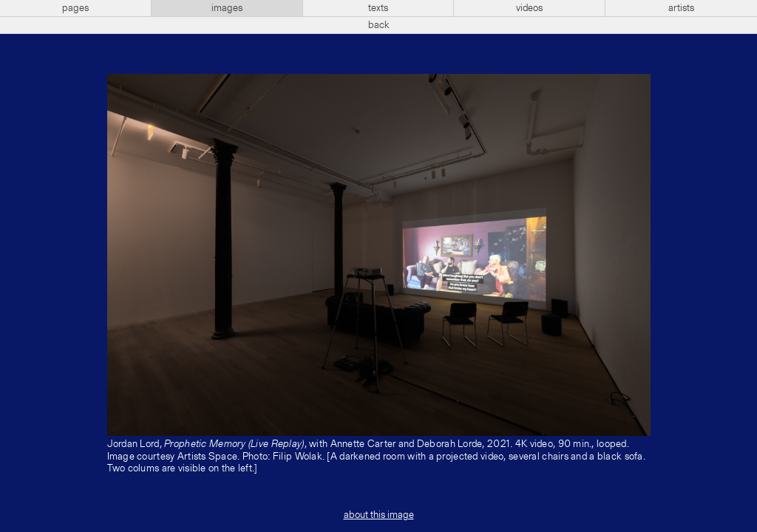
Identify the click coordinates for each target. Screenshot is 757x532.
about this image (379, 515)
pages (75, 8)
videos (529, 8)
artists (681, 8)
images (227, 8)
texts (378, 8)
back (379, 25)
